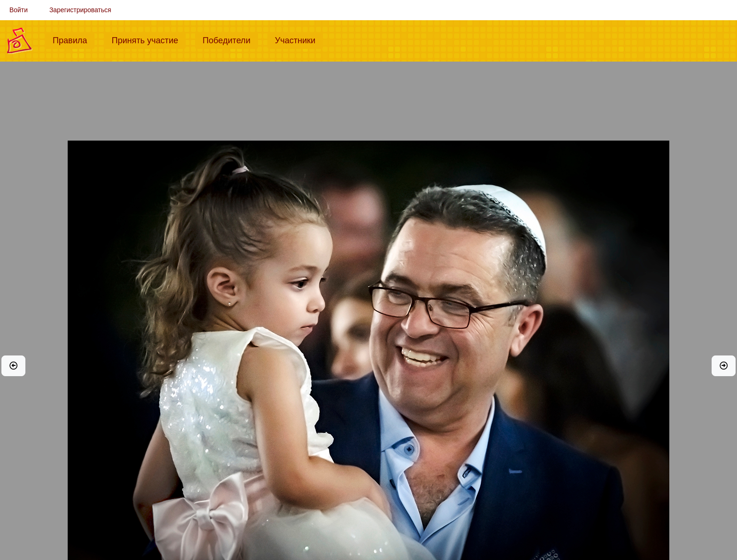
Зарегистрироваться (80, 10)
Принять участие (149, 39)
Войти (19, 10)
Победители (230, 39)
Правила (74, 39)
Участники (299, 39)
